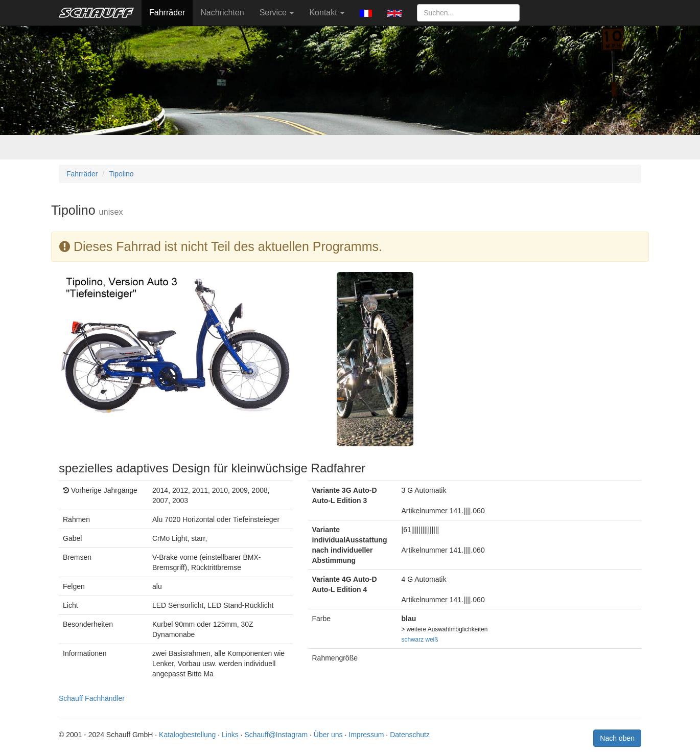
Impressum (366, 735)
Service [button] (277, 13)
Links (230, 735)
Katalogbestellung (187, 735)
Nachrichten (222, 13)
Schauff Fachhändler (92, 698)
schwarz (413, 640)
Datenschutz (410, 735)
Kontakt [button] (327, 13)
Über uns (328, 735)
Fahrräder (167, 13)
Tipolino (121, 174)
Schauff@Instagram (276, 735)
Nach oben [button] (617, 738)
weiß (431, 640)
